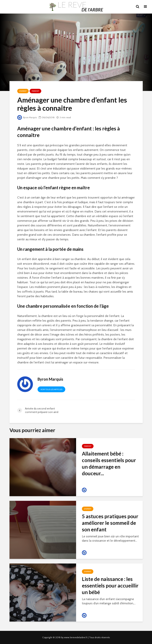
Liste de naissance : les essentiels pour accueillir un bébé (110, 586)
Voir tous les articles (51, 389)
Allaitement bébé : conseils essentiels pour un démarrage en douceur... (109, 463)
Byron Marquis (28, 117)
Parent (35, 91)
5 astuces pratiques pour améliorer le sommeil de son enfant (110, 523)
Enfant (23, 91)
